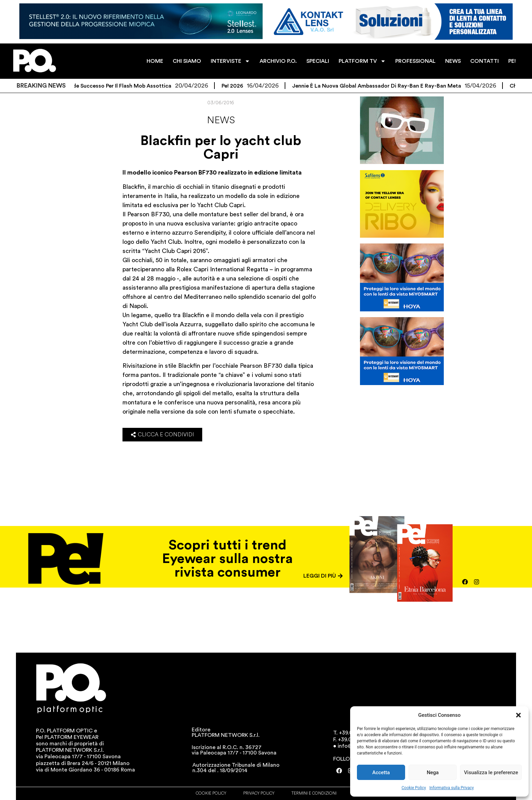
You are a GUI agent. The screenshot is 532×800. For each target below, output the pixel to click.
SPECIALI (318, 61)
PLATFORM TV (362, 61)
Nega (433, 772)
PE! (512, 61)
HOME (155, 61)
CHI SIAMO (187, 61)
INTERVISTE (230, 61)
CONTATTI (484, 61)
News (221, 120)
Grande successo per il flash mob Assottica (122, 86)
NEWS (453, 61)
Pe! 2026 (239, 86)
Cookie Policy (414, 788)
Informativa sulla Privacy (451, 788)
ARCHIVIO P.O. (278, 61)
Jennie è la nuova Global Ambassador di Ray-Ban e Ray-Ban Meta (383, 86)
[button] (518, 715)
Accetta (381, 772)
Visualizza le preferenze (491, 772)
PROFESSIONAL (415, 61)
